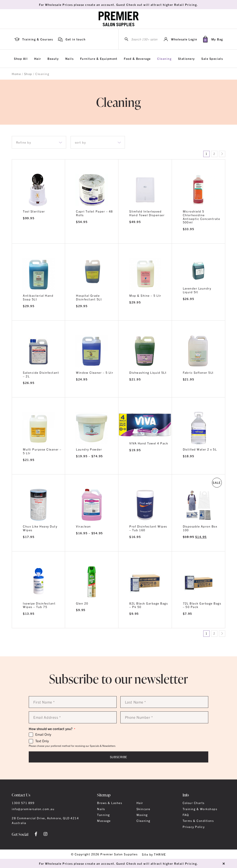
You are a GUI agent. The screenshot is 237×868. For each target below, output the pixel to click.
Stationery (187, 59)
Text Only (42, 741)
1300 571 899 (23, 803)
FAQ (186, 815)
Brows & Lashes (110, 803)
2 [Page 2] (214, 154)
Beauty (53, 59)
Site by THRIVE (154, 854)
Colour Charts (194, 803)
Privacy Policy (194, 827)
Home (16, 74)
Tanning (103, 815)
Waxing (142, 815)
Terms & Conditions (198, 821)
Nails (69, 59)
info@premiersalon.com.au (33, 809)
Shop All (21, 59)
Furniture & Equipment (99, 59)
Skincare (143, 809)
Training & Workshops (200, 809)
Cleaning (164, 59)
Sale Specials (212, 59)
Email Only (43, 734)
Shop (28, 74)
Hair (38, 59)
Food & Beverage (137, 59)
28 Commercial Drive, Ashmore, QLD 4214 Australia (45, 820)
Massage (104, 821)
